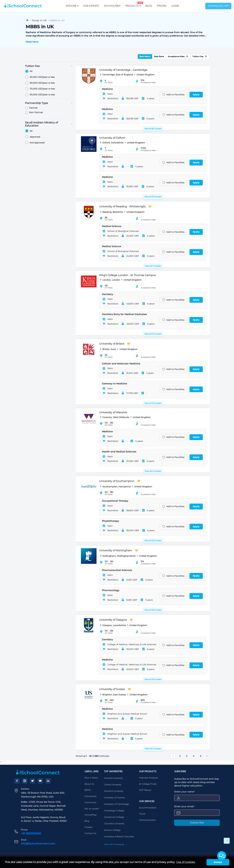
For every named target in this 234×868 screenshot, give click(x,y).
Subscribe (197, 823)
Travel (142, 814)
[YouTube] (40, 781)
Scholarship (91, 796)
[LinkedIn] (48, 781)
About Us (89, 784)
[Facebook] (17, 781)
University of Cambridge (116, 804)
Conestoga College (114, 811)
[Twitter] (32, 781)
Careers (88, 827)
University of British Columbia (119, 837)
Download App (218, 6)
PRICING (162, 6)
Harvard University (113, 778)
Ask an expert (92, 809)
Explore (72, 6)
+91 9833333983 (31, 833)
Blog (149, 6)
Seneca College (112, 830)
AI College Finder (148, 784)
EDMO (88, 790)
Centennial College (114, 817)
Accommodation (148, 808)
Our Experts (91, 6)
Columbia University (114, 824)
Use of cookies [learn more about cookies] (185, 862)
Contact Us (90, 833)
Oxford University (113, 785)
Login (175, 6)
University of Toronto (114, 798)
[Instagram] (25, 781)
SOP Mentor (145, 790)
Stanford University (114, 791)
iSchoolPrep (112, 6)
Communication (147, 820)
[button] (222, 856)
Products (132, 4)
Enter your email (185, 806)
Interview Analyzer (149, 778)
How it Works (91, 778)
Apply (196, 95)
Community (90, 803)
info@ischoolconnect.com (38, 844)
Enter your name (185, 792)
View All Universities (116, 844)
